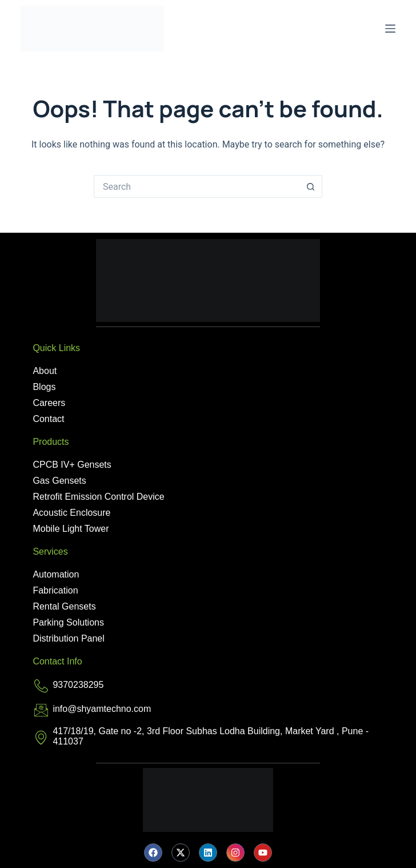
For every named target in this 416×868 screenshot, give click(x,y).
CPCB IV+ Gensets (72, 465)
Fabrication (55, 590)
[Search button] (311, 186)
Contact (48, 419)
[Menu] (390, 29)
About (45, 371)
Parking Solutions (68, 622)
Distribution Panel (68, 638)
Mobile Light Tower (71, 529)
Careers (49, 403)
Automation (56, 574)
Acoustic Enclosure (71, 513)
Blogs (44, 387)
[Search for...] (197, 186)
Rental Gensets (64, 606)
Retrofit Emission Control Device (98, 497)
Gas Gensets (59, 481)
